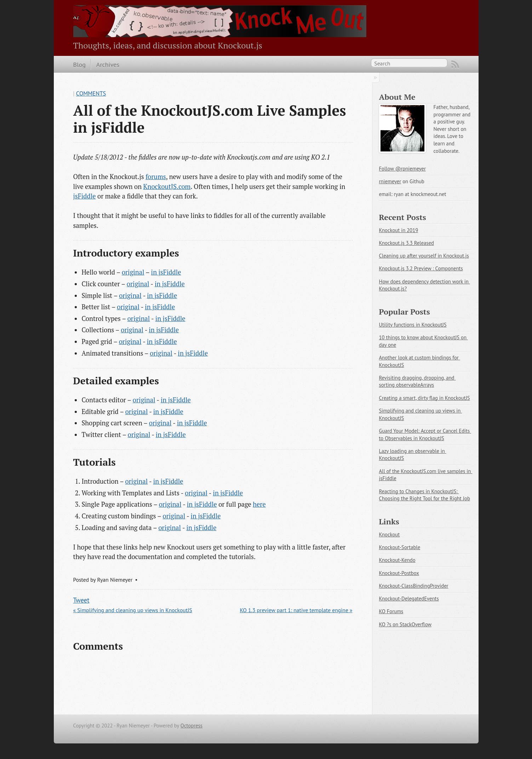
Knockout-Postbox (399, 573)
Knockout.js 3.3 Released (407, 243)
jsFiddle (85, 196)
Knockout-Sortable (400, 547)
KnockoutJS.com (167, 186)
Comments (91, 93)
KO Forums (391, 611)
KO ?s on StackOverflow (405, 624)
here (259, 504)
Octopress (191, 726)
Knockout (390, 534)
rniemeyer (390, 181)
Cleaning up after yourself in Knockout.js (424, 256)
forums (156, 177)
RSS (455, 64)
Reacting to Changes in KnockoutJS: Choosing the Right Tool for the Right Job (425, 495)
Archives (108, 64)
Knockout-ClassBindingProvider (414, 586)
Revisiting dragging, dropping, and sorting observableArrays (417, 381)
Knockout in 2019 (399, 230)
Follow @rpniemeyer (402, 169)
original (133, 272)
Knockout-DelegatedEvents (409, 599)
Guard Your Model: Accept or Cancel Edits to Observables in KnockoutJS (425, 435)
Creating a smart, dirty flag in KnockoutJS (425, 398)
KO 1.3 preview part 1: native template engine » (296, 610)
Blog (79, 64)
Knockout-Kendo (397, 560)
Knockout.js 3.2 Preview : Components (421, 268)
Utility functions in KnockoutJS (413, 325)
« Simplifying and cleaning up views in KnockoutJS (133, 610)
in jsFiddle (166, 272)
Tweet (81, 600)
